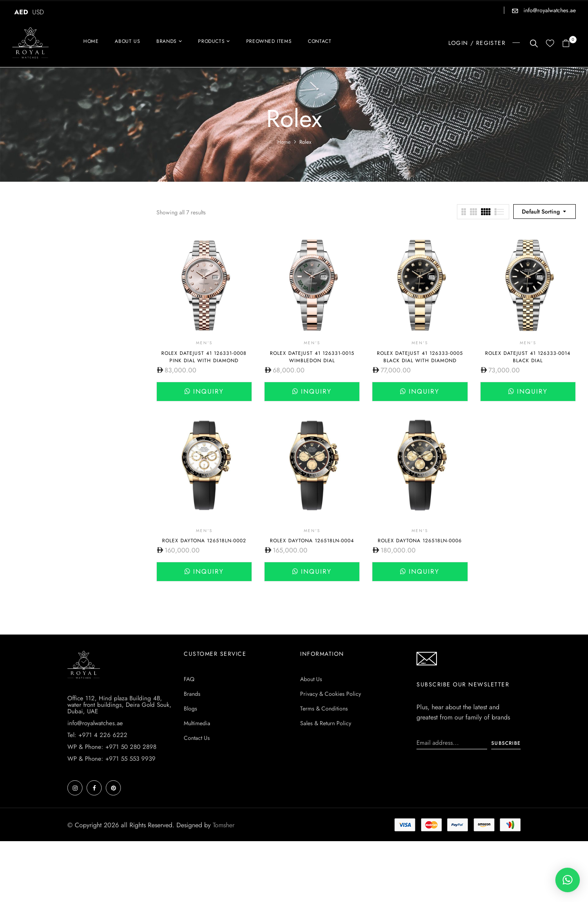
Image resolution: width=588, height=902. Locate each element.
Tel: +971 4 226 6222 (97, 735)
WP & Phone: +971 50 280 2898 (112, 747)
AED (21, 12)
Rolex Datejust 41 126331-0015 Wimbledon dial (312, 357)
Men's (204, 343)
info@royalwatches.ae (549, 10)
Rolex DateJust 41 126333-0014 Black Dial (528, 357)
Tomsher (224, 825)
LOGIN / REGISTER (477, 43)
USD (38, 12)
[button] (569, 44)
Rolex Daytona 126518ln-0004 (312, 541)
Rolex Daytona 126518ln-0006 (420, 541)
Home (284, 142)
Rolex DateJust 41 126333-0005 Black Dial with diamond (420, 357)
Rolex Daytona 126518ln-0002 (204, 541)
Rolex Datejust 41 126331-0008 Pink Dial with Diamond (204, 357)
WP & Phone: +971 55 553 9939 (111, 759)
